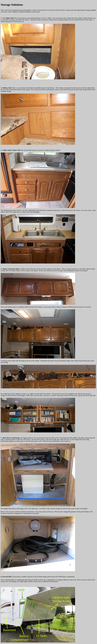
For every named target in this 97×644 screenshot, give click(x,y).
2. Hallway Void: (6, 88)
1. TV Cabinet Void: (7, 18)
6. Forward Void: (6, 577)
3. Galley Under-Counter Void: (11, 150)
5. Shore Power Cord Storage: (11, 438)
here (69, 441)
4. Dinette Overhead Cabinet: (10, 269)
